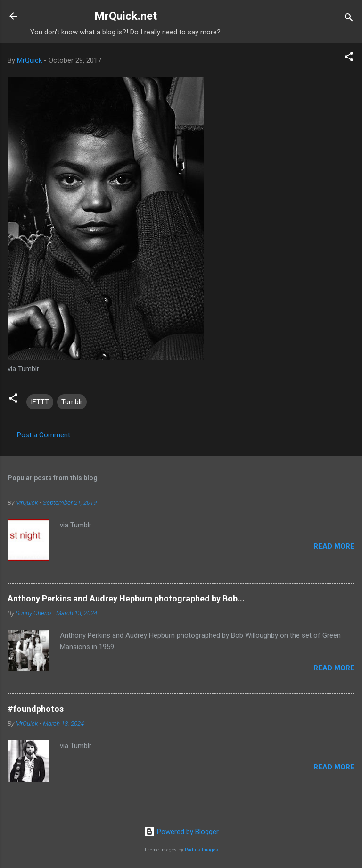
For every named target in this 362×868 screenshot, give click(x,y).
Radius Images (202, 850)
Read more (334, 546)
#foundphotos (36, 709)
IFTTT (40, 402)
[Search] (349, 19)
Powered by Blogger (181, 832)
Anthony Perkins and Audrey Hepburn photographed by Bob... (126, 598)
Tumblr (72, 402)
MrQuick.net (126, 16)
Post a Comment (44, 435)
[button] (349, 58)
